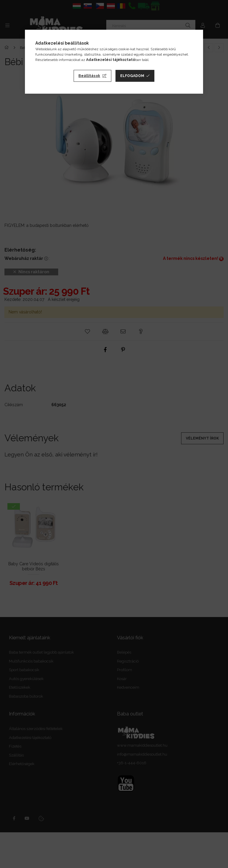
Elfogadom (132, 76)
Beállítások (89, 76)
